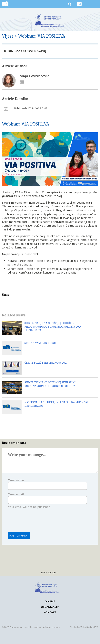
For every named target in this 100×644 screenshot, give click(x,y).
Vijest (8, 36)
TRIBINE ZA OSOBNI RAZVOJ (24, 51)
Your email (16, 494)
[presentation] (38, 523)
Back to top (50, 573)
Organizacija (50, 607)
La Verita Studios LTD (88, 627)
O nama (50, 601)
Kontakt (50, 612)
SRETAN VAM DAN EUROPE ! (42, 343)
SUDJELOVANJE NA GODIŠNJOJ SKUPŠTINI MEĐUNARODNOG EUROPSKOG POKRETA (50, 384)
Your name (16, 480)
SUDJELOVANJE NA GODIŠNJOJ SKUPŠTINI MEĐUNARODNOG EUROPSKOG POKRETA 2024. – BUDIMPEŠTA (54, 327)
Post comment (19, 536)
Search (69, 4)
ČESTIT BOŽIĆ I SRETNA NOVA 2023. (46, 363)
